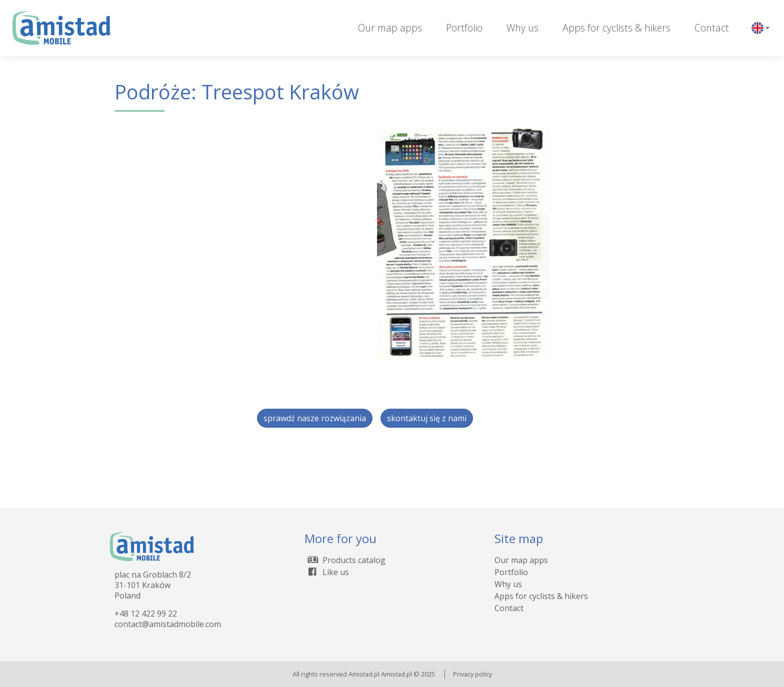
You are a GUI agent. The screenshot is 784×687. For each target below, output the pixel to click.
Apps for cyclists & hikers (616, 28)
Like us (327, 572)
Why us (522, 28)
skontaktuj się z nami (427, 418)
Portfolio (464, 28)
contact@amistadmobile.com (168, 624)
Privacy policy (472, 674)
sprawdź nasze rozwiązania (315, 418)
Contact (712, 28)
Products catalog (345, 560)
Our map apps (390, 28)
